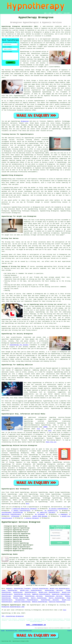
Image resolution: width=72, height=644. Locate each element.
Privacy (69, 631)
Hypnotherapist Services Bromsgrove (21, 522)
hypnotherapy (19, 70)
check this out (51, 442)
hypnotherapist (20, 96)
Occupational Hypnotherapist (27, 600)
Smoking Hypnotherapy (40, 602)
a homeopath (63, 514)
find (7, 492)
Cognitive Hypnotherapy (22, 602)
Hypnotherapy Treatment (22, 589)
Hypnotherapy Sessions (50, 600)
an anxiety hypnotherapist (59, 509)
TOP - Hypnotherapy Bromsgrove (13, 616)
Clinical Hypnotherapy (40, 589)
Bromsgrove (25, 121)
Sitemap (3, 631)
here (50, 431)
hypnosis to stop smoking (26, 462)
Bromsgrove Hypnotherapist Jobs (13, 607)
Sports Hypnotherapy (39, 598)
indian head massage (40, 516)
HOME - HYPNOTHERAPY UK (36, 625)
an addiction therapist (46, 512)
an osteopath (40, 514)
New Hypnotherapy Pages (12, 631)
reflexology (15, 516)
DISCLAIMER (67, 13)
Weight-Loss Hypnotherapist (60, 589)
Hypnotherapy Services (54, 590)
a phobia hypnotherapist (21, 511)
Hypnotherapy (18, 592)
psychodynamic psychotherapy (12, 512)
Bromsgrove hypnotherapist (21, 449)
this (38, 429)
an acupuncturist (51, 511)
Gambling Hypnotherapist (41, 594)
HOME (45, 13)
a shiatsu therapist (32, 518)
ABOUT (55, 13)
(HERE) (45, 427)
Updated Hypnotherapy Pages (25, 631)
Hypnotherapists (31, 592)
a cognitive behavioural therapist (24, 509)
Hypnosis (9, 589)
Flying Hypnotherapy (21, 598)
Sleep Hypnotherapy (9, 590)
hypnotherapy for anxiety (19, 345)
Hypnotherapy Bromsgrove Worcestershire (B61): (20, 26)
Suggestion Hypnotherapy (61, 594)
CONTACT (60, 13)
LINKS (50, 13)
